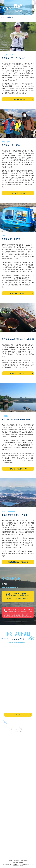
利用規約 (15, 866)
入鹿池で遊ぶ (6, 768)
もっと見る (18, 715)
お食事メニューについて (18, 373)
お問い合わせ (6, 836)
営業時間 (6, 813)
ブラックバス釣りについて (18, 99)
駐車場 (4, 821)
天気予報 (4, 845)
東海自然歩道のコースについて (18, 562)
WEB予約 (4, 832)
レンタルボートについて (18, 293)
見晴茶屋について (7, 808)
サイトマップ (6, 853)
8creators (21, 863)
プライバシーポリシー (8, 849)
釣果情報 (6, 777)
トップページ (6, 764)
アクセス (4, 817)
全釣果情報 (5, 790)
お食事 (4, 800)
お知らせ (4, 826)
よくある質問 (6, 804)
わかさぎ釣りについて (18, 193)
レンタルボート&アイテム (9, 794)
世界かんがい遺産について (18, 469)
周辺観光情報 (6, 840)
